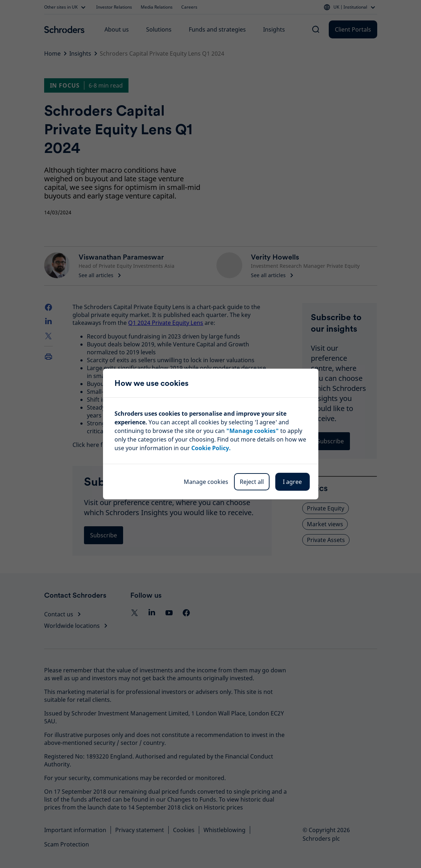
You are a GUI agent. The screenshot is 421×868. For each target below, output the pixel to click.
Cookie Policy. (211, 448)
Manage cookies (206, 482)
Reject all (252, 482)
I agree (292, 482)
